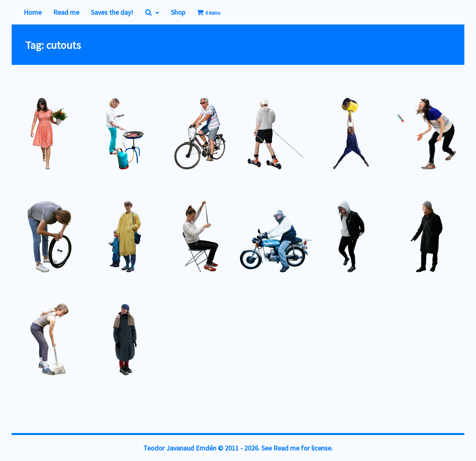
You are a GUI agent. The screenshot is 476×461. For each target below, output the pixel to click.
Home (33, 12)
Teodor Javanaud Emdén (180, 448)
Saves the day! (112, 12)
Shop (178, 12)
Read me (66, 12)
